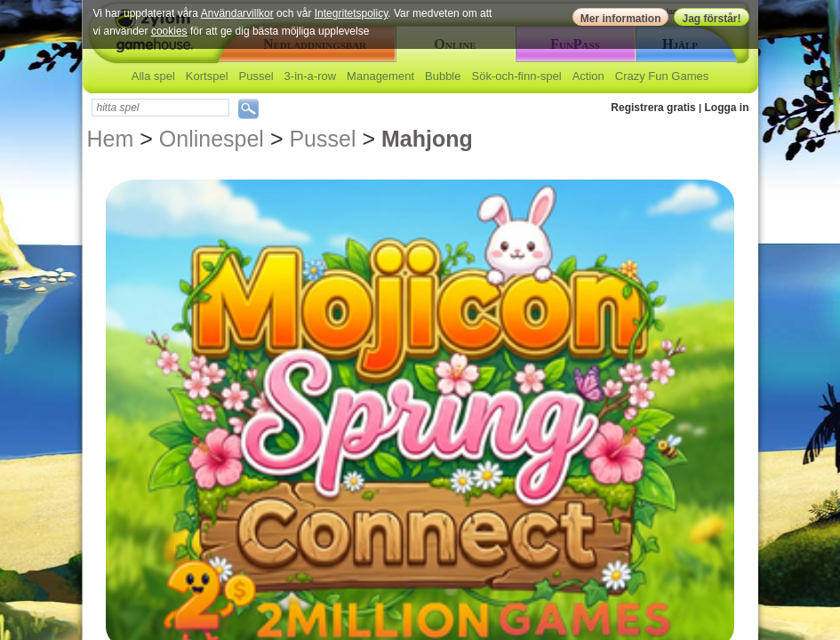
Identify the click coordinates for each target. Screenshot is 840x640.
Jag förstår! (711, 19)
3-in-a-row (311, 76)
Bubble (443, 76)
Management (380, 76)
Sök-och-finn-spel (516, 76)
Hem (111, 139)
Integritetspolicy (351, 13)
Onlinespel (212, 139)
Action (588, 76)
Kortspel (207, 76)
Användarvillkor (237, 13)
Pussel (256, 76)
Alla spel (153, 76)
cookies (169, 31)
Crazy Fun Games (662, 76)
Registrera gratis (653, 108)
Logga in (727, 108)
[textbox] (160, 108)
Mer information (621, 19)
